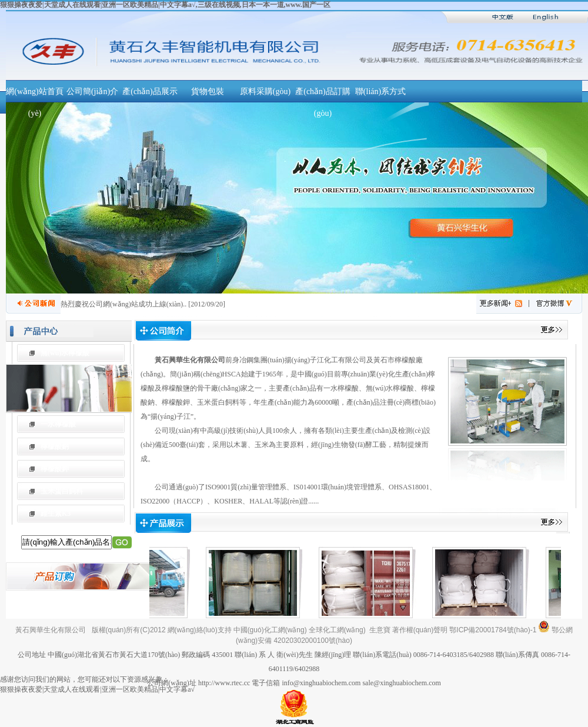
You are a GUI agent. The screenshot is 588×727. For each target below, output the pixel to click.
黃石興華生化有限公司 (190, 360)
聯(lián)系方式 (380, 91)
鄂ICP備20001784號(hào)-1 (493, 630)
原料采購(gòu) (265, 91)
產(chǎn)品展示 (150, 91)
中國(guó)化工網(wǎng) (270, 630)
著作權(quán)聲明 (420, 630)
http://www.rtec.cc (224, 683)
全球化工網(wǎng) (337, 630)
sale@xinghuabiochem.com (401, 683)
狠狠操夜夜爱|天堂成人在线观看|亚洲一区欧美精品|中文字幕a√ (97, 689)
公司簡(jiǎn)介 (92, 91)
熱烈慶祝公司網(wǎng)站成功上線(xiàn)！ (122, 304)
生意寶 (380, 630)
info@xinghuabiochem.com (321, 683)
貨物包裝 (208, 91)
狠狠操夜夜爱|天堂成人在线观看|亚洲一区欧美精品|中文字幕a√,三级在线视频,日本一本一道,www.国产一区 (165, 5)
